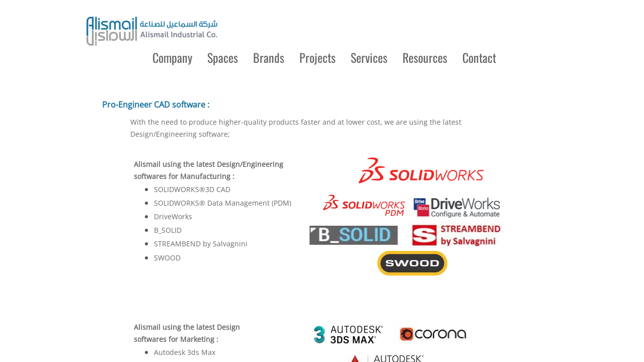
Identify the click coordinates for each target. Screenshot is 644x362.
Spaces (223, 57)
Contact (479, 57)
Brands (269, 57)
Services (369, 57)
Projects (317, 57)
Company (172, 57)
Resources (425, 57)
